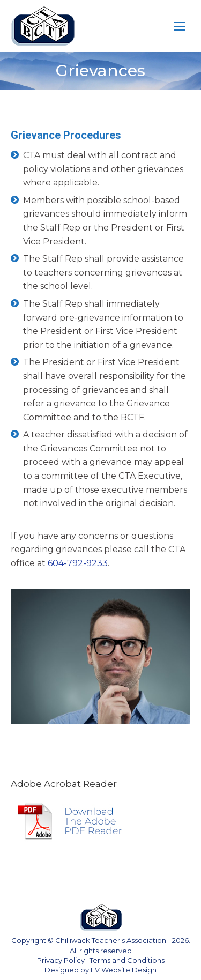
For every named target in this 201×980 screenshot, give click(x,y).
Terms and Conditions (127, 960)
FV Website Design (124, 970)
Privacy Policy (61, 960)
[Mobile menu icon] (180, 26)
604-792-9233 (78, 563)
